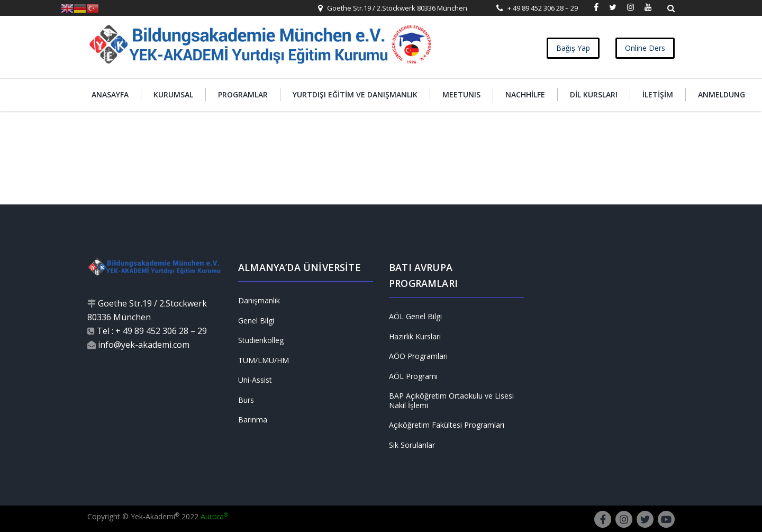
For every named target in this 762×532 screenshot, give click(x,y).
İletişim (658, 94)
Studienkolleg (261, 340)
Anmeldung (722, 94)
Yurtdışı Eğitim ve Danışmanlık (355, 94)
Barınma (253, 420)
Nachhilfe (525, 94)
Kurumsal (173, 94)
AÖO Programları (418, 356)
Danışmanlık (259, 301)
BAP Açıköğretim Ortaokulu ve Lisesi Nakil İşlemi (451, 400)
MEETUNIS (461, 94)
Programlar (243, 94)
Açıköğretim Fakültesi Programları (447, 425)
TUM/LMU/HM (264, 360)
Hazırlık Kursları (415, 337)
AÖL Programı (413, 376)
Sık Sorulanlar (412, 445)
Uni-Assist (255, 380)
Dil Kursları (594, 94)
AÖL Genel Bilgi (415, 317)
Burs (246, 400)
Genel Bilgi (256, 321)
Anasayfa (110, 94)
